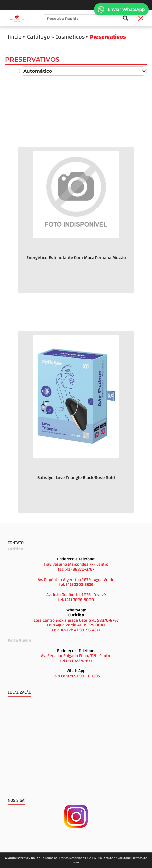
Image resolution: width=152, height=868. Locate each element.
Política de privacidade (114, 858)
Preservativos (108, 37)
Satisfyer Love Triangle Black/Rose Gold (76, 478)
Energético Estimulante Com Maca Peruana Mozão (76, 258)
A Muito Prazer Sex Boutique (25, 858)
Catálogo (38, 37)
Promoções (43, 319)
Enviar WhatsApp (121, 9)
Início (15, 37)
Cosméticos (70, 37)
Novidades (42, 135)
